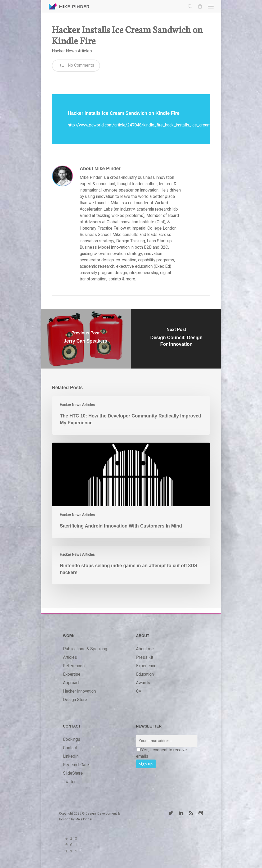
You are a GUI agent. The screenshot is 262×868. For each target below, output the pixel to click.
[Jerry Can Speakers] (85, 339)
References (74, 666)
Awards (143, 683)
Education (145, 674)
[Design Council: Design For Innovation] (177, 339)
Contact (70, 748)
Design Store (75, 700)
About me (145, 649)
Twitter (69, 782)
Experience (146, 666)
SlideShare (73, 773)
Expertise (72, 674)
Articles (70, 657)
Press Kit (145, 657)
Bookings (72, 739)
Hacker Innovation (79, 691)
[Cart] (200, 6)
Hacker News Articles (72, 51)
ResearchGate (76, 765)
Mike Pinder (84, 819)
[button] (211, 6)
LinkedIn (71, 756)
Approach (72, 683)
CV (139, 691)
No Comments (76, 66)
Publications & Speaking (85, 649)
